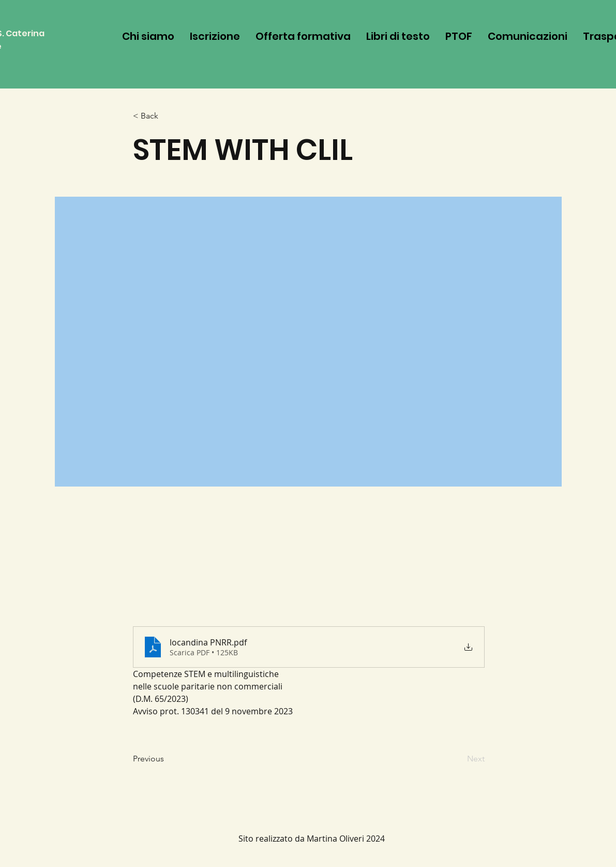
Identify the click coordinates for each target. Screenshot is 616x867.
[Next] (459, 759)
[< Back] (167, 116)
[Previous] (167, 759)
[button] (303, 36)
